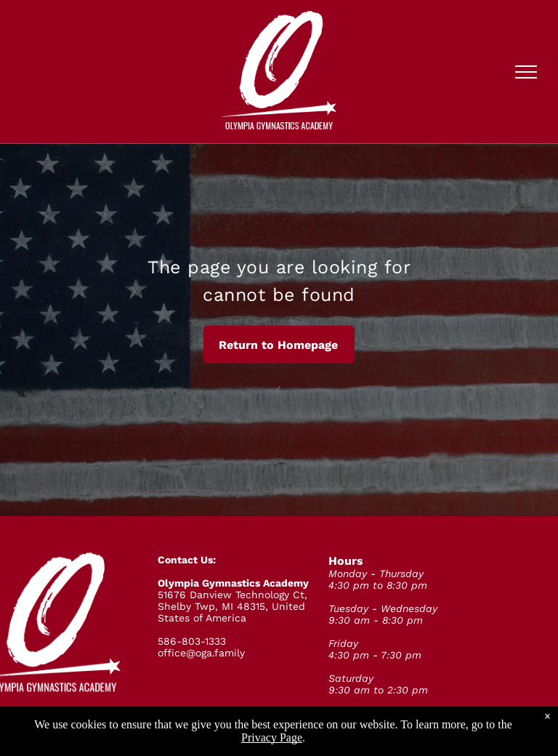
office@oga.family (201, 653)
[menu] (526, 72)
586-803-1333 (192, 641)
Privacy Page (272, 737)
